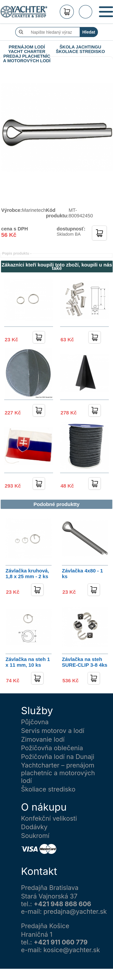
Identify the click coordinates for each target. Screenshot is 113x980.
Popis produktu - (17, 253)
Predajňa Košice (45, 926)
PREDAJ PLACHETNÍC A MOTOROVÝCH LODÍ (27, 56)
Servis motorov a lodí (53, 731)
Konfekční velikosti (49, 818)
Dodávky (34, 827)
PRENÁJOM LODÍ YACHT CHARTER (27, 47)
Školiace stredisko (48, 789)
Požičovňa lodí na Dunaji (58, 757)
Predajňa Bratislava (50, 888)
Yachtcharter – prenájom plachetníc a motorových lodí (58, 773)
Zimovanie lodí (43, 739)
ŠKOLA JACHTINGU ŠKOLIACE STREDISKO (80, 47)
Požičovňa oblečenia (52, 748)
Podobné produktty (56, 504)
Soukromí (35, 836)
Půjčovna (35, 722)
